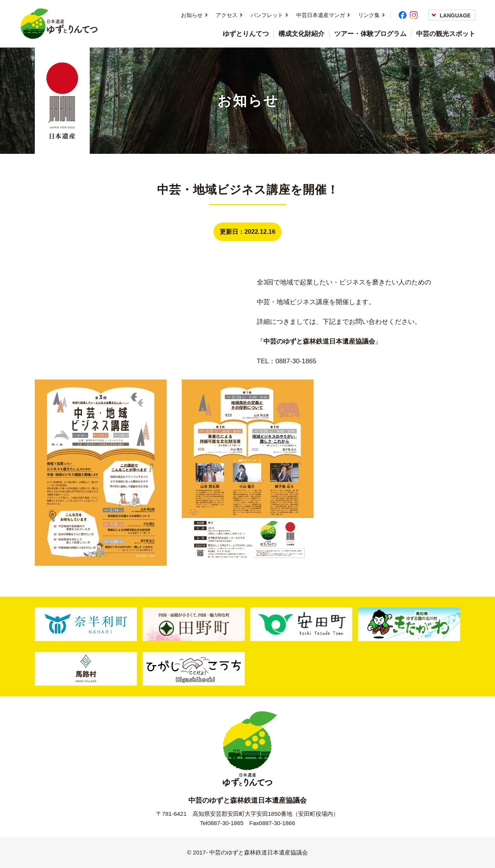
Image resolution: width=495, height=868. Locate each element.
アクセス (227, 15)
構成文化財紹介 (301, 34)
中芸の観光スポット (446, 34)
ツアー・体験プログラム (370, 34)
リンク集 (369, 15)
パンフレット (267, 15)
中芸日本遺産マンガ (321, 15)
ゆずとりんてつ (246, 34)
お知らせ (192, 15)
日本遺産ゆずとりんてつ (59, 24)
